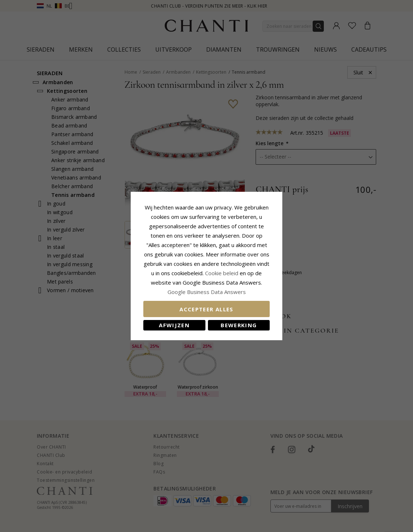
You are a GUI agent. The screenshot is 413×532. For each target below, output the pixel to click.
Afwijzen (174, 325)
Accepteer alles (206, 309)
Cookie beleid (222, 273)
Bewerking (239, 325)
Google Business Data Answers (207, 292)
